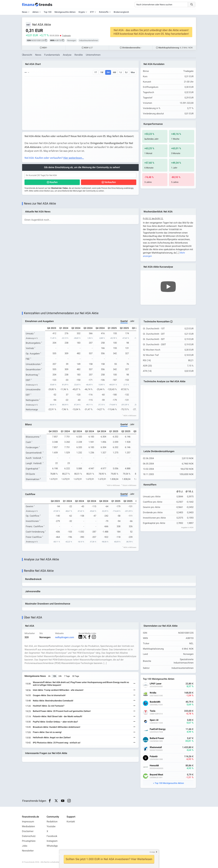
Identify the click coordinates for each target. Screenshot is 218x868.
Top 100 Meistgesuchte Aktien (169, 783)
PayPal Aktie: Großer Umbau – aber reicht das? (55, 722)
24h (60, 676)
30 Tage (76, 676)
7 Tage (67, 676)
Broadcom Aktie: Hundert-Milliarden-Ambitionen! (57, 727)
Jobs (25, 846)
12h (54, 676)
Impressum (28, 822)
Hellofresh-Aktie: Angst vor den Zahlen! (52, 738)
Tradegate (66, 36)
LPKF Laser (156, 684)
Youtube (51, 826)
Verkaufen (110, 182)
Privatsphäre (29, 841)
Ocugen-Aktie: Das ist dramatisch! (49, 695)
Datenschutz (29, 836)
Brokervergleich (121, 12)
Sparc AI (154, 720)
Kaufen (54, 182)
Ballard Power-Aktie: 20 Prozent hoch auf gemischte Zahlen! (62, 711)
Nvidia (153, 693)
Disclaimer (28, 831)
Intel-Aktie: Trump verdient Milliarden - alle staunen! (58, 690)
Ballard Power (157, 738)
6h (49, 676)
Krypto (82, 12)
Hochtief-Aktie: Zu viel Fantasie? (49, 706)
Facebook (52, 836)
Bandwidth (155, 702)
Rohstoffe (104, 12)
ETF (92, 12)
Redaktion (52, 822)
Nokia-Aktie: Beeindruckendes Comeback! (53, 701)
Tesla (153, 711)
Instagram (52, 841)
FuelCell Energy (158, 729)
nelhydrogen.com (65, 637)
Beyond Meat (156, 775)
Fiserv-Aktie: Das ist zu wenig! (47, 732)
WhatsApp (52, 846)
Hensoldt (154, 766)
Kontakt (71, 822)
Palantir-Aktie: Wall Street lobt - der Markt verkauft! (58, 716)
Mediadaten (28, 826)
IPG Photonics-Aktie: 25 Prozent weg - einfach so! (57, 743)
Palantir (154, 756)
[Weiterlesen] (134, 684)
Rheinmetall (156, 747)
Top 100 (48, 12)
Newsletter (28, 851)
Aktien (36, 12)
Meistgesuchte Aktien (65, 12)
